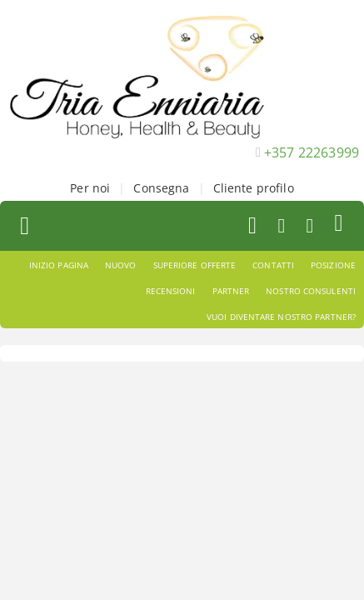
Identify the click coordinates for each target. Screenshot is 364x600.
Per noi (90, 188)
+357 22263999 (312, 152)
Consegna (161, 188)
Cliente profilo (254, 188)
